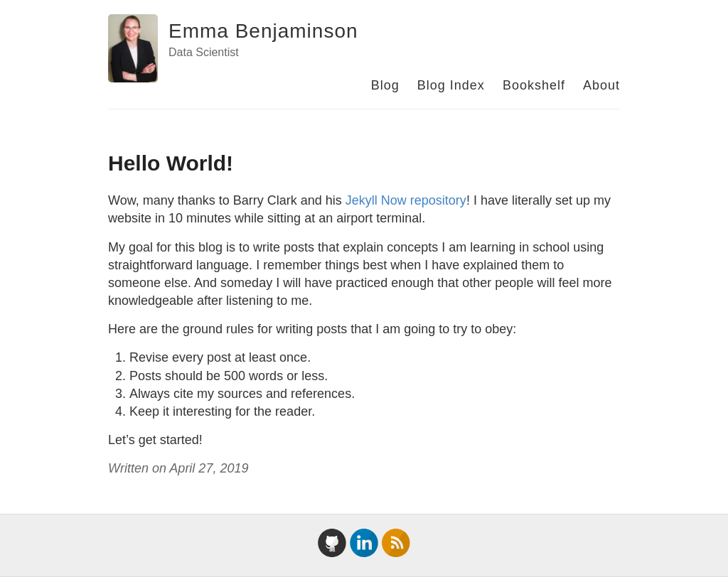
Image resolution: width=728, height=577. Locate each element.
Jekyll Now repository (406, 200)
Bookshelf (534, 85)
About (601, 85)
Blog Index (451, 85)
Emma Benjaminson (263, 31)
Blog (385, 85)
